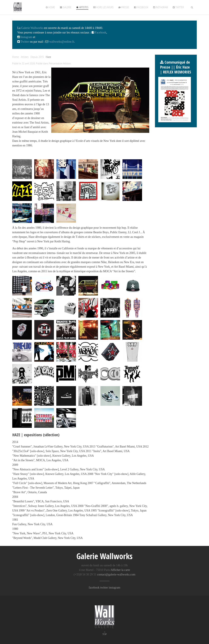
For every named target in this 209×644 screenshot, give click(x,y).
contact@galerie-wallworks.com (116, 574)
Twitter (24, 42)
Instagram (161, 7)
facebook (94, 588)
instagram (114, 588)
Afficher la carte (120, 570)
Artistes (82, 7)
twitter (178, 7)
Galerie (66, 7)
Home (50, 7)
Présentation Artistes (60, 63)
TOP (104, 634)
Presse (124, 7)
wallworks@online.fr (62, 42)
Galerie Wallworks (32, 28)
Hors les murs (103, 7)
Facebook (141, 7)
